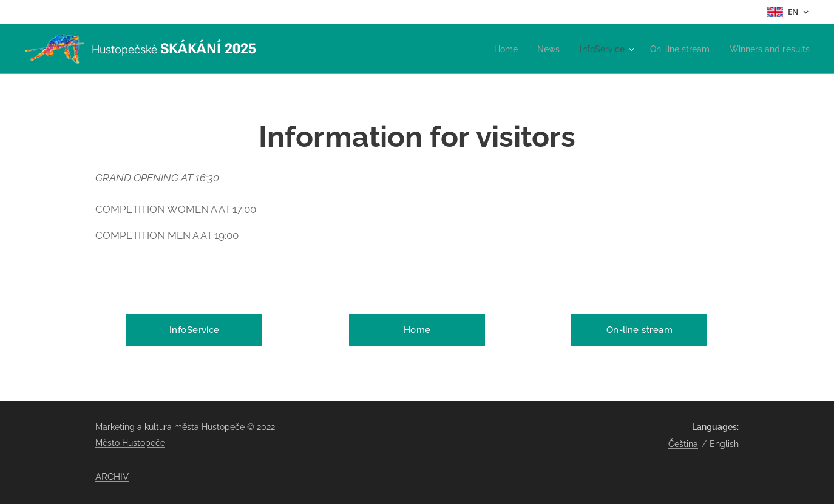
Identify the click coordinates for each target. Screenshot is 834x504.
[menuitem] (491, 49)
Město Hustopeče (130, 443)
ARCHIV (112, 477)
